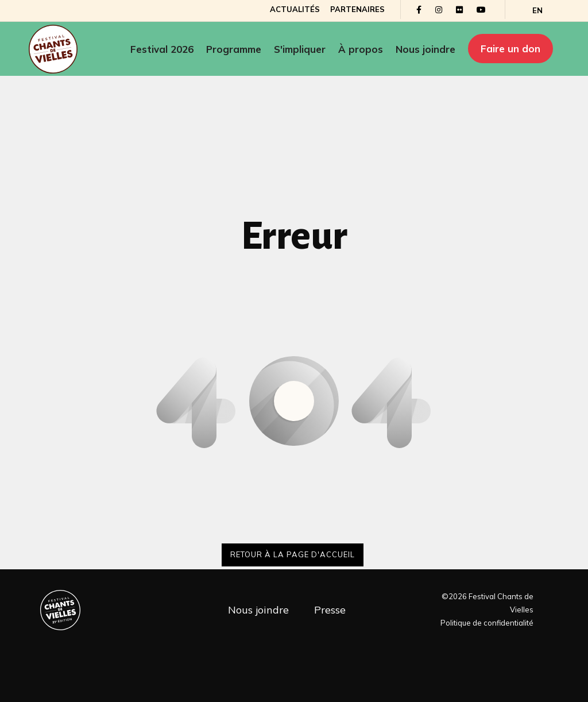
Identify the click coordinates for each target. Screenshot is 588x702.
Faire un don (510, 49)
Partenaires (357, 9)
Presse (330, 610)
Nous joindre (425, 49)
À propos (361, 49)
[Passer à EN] (537, 11)
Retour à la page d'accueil (293, 554)
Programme (234, 49)
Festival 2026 (162, 49)
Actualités (295, 9)
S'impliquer (300, 49)
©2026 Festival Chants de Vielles (488, 603)
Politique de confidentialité (487, 623)
